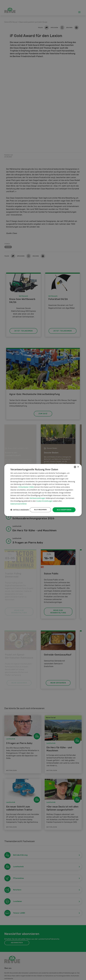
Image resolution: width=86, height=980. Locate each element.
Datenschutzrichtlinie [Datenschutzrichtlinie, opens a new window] (19, 501)
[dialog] (43, 490)
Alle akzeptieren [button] (64, 508)
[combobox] (75, 465)
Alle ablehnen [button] (39, 508)
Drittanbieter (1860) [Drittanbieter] (26, 485)
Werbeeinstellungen (38, 496)
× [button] (78, 465)
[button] (20, 514)
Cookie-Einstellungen (44, 499)
